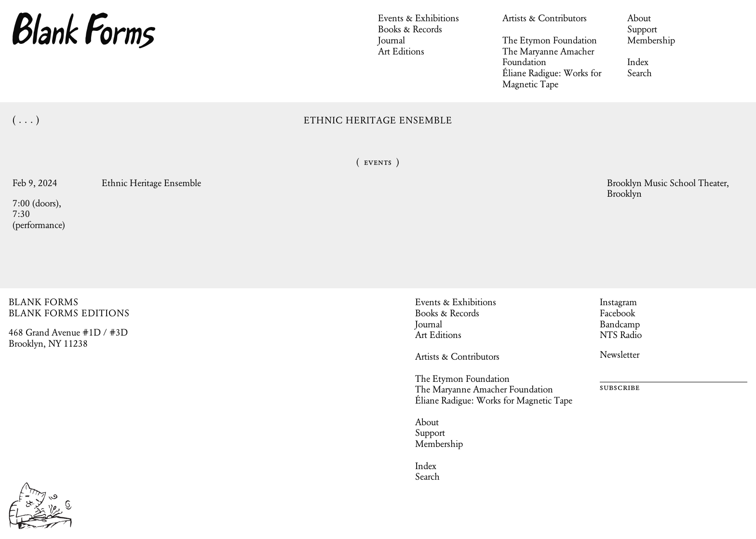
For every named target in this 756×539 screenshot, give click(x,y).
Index (638, 62)
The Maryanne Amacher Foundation (548, 57)
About (639, 18)
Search (640, 73)
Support (642, 29)
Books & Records (410, 29)
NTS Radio (621, 335)
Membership (651, 40)
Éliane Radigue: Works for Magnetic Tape (552, 78)
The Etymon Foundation (550, 40)
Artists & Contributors (545, 18)
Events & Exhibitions (418, 18)
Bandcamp (620, 324)
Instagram (618, 302)
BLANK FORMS (44, 302)
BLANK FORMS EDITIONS (69, 313)
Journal (391, 40)
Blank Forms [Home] (84, 30)
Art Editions (401, 51)
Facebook (617, 313)
